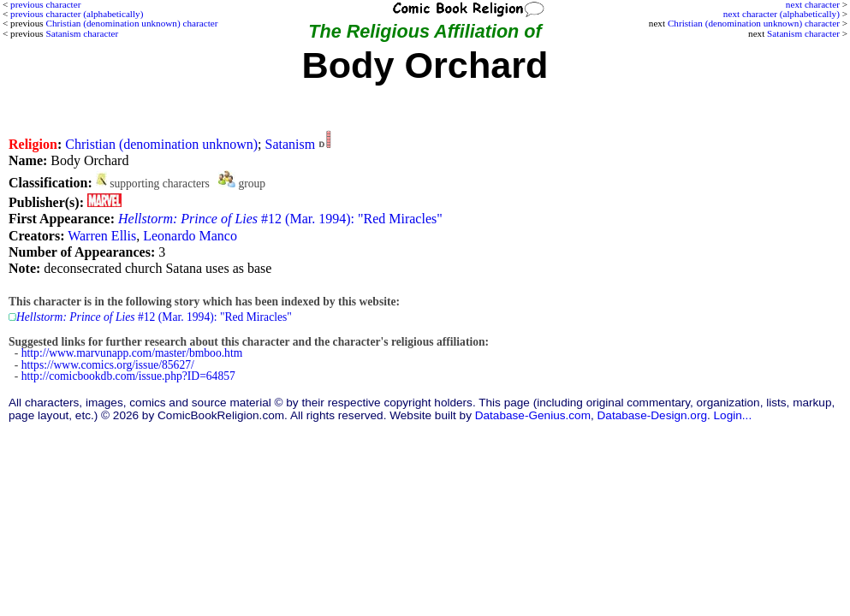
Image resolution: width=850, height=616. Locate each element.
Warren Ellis (102, 236)
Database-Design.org (652, 415)
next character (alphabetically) (782, 14)
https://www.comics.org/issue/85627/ (108, 365)
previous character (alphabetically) (77, 14)
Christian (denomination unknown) (161, 144)
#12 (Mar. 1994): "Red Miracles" (280, 219)
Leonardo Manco (190, 236)
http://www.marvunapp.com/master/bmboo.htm (132, 353)
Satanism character (803, 33)
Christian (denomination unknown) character (754, 23)
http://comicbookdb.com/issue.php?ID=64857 (128, 376)
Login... (733, 415)
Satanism (291, 144)
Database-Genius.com (533, 415)
